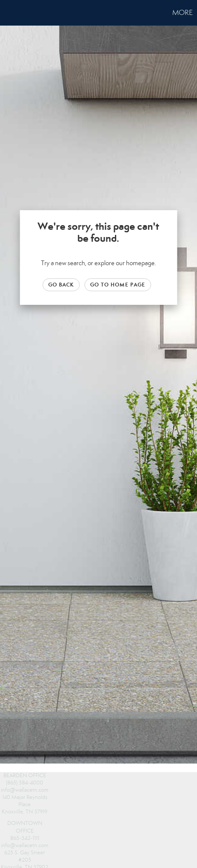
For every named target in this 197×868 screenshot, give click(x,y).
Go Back (61, 285)
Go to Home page (118, 285)
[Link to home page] (8, 13)
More (182, 13)
